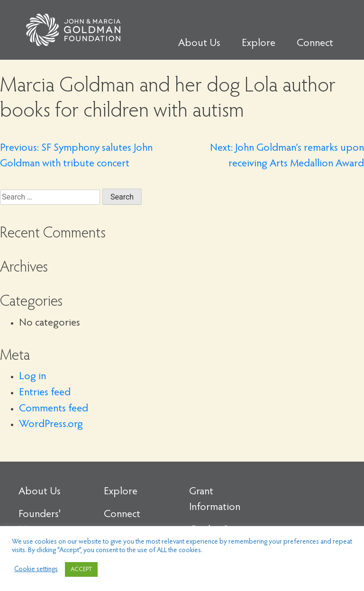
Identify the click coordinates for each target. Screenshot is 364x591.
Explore (259, 44)
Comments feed (54, 409)
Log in (32, 377)
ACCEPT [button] (81, 569)
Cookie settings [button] (36, 569)
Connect (315, 44)
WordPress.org (51, 425)
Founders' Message (40, 523)
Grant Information (215, 500)
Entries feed (45, 393)
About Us (199, 44)
